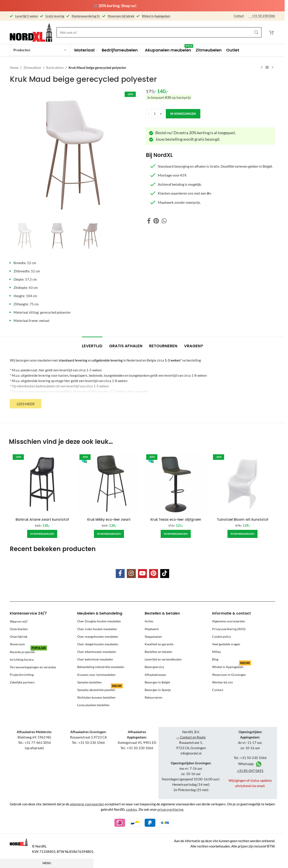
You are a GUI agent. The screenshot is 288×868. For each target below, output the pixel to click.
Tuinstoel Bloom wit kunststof (243, 519)
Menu (47, 863)
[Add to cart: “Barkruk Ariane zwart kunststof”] (42, 534)
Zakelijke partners (22, 682)
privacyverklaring (170, 809)
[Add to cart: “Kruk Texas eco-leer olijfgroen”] (176, 534)
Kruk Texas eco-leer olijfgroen (176, 519)
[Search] (159, 32)
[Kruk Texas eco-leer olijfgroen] (176, 484)
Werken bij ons (222, 682)
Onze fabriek (19, 637)
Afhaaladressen (155, 675)
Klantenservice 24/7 (28, 613)
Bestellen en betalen (158, 652)
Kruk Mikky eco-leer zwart (109, 519)
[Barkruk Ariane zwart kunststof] (42, 484)
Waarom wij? (19, 621)
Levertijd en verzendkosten (163, 659)
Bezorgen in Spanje (158, 690)
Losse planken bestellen (93, 705)
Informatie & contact (231, 613)
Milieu (217, 652)
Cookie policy (222, 637)
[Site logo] (31, 32)
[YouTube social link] (142, 574)
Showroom (17, 644)
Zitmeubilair (32, 68)
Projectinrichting (22, 675)
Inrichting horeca (22, 659)
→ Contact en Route (191, 737)
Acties (149, 621)
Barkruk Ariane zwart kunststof (42, 519)
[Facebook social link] (149, 221)
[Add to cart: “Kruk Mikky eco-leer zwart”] (109, 534)
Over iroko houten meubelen (97, 629)
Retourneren (153, 697)
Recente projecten (28, 651)
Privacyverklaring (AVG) (229, 629)
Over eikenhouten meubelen (97, 652)
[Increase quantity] (161, 114)
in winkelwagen (183, 113)
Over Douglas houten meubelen (99, 621)
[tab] (92, 344)
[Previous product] (262, 68)
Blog (215, 659)
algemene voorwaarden (87, 804)
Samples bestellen (89, 682)
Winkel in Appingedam (232, 666)
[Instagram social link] (131, 574)
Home (14, 68)
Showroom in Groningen (229, 675)
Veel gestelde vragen (226, 644)
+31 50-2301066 (264, 16)
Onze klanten (19, 629)
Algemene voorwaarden (229, 621)
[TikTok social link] (165, 574)
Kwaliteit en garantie (159, 644)
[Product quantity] (155, 114)
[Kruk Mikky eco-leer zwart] (109, 484)
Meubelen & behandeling (100, 613)
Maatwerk (152, 629)
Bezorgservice (154, 667)
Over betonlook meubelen (95, 659)
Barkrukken (55, 68)
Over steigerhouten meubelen (98, 644)
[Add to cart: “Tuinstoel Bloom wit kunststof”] (242, 534)
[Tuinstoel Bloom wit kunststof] (243, 484)
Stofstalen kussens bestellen (96, 697)
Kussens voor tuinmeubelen (96, 675)
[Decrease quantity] (149, 114)
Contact (239, 16)
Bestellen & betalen (162, 613)
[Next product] (272, 68)
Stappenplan (153, 637)
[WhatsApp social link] (164, 221)
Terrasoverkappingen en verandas (33, 667)
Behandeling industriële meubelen (101, 667)
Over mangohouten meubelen (98, 637)
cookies (132, 809)
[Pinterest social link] (156, 221)
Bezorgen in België (157, 682)
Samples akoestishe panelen (100, 689)
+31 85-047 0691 (250, 771)
